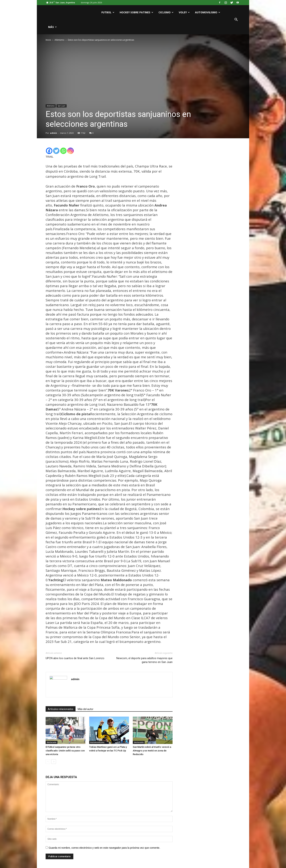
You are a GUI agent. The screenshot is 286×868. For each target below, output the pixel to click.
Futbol (108, 12)
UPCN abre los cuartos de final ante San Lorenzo (75, 658)
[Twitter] (56, 151)
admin (54, 133)
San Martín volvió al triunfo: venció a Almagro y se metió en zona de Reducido (152, 751)
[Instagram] (70, 151)
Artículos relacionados (61, 709)
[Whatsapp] (63, 151)
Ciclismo (166, 12)
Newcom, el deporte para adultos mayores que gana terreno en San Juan (144, 660)
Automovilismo (208, 12)
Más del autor (86, 709)
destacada (52, 742)
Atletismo (51, 106)
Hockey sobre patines (136, 12)
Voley (184, 12)
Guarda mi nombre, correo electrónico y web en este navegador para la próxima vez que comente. (104, 848)
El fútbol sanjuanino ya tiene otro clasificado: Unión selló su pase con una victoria (65, 751)
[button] (236, 20)
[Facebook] (49, 151)
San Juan (62, 106)
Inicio (48, 40)
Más (52, 27)
